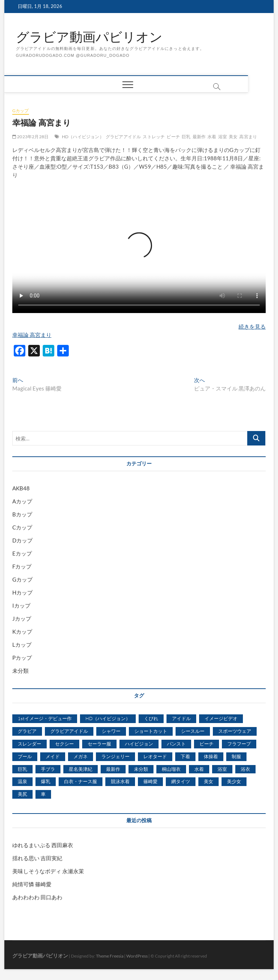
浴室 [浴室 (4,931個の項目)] (222, 769)
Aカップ (22, 501)
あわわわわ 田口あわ (37, 897)
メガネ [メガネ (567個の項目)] (81, 756)
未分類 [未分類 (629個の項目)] (141, 769)
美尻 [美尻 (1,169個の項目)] (22, 794)
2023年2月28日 (30, 137)
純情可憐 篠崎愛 (32, 884)
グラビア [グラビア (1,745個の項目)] (27, 731)
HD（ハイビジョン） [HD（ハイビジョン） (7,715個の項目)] (108, 718)
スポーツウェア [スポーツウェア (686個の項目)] (235, 731)
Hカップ (22, 592)
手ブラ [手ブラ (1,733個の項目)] (48, 769)
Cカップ (22, 527)
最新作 (199, 137)
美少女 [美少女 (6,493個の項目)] (234, 781)
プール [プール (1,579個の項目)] (25, 756)
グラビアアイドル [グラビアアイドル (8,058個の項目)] (69, 731)
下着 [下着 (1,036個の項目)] (185, 756)
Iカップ (21, 605)
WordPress (137, 956)
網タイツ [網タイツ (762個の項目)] (181, 781)
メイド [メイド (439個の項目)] (53, 756)
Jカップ (22, 618)
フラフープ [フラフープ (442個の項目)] (239, 744)
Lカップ (22, 645)
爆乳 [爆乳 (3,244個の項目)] (46, 781)
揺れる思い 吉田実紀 (37, 858)
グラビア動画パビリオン (89, 37)
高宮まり (248, 137)
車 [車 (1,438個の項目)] (43, 794)
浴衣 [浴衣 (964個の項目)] (245, 769)
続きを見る (252, 326)
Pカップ (22, 658)
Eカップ (22, 553)
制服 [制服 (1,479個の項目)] (236, 756)
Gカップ (21, 111)
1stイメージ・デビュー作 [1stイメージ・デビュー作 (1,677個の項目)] (45, 718)
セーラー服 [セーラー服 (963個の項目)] (99, 744)
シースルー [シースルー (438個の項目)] (193, 731)
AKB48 (21, 488)
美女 (233, 137)
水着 (212, 137)
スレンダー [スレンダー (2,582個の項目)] (30, 744)
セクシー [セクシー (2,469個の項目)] (64, 744)
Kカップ (22, 631)
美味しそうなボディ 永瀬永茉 (48, 871)
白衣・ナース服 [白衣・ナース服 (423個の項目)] (81, 781)
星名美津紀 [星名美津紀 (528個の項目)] (81, 769)
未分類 (20, 671)
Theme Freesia (110, 956)
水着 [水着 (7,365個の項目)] (199, 769)
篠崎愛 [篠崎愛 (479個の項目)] (150, 781)
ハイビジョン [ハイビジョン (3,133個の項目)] (139, 744)
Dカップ (22, 540)
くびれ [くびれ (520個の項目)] (151, 718)
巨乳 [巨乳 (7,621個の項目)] (22, 769)
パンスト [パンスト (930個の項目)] (176, 744)
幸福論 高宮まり (32, 335)
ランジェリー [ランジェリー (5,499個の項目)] (115, 756)
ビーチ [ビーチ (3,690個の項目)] (207, 744)
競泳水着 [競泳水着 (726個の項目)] (120, 781)
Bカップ (22, 514)
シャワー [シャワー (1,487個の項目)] (111, 731)
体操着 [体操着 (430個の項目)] (211, 756)
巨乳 (186, 137)
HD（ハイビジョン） (83, 137)
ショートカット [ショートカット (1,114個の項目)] (151, 731)
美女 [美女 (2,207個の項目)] (208, 781)
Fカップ (22, 566)
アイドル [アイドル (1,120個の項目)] (181, 718)
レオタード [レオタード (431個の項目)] (155, 756)
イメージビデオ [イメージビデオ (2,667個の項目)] (221, 718)
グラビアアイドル (123, 137)
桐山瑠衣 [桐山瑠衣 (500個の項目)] (171, 769)
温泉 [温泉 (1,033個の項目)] (22, 781)
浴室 (223, 137)
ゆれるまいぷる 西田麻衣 (43, 845)
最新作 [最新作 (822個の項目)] (113, 769)
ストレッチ (154, 137)
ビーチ (173, 137)
